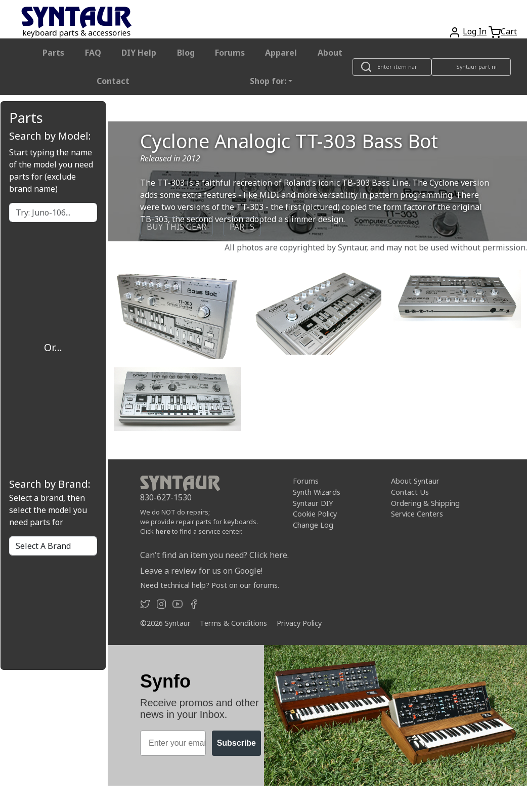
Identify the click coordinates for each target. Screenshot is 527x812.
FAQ (93, 53)
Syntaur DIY (313, 503)
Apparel (281, 53)
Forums (230, 53)
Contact (113, 81)
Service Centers (417, 514)
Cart (509, 31)
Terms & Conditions (233, 623)
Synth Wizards (317, 492)
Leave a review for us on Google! (201, 571)
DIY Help (139, 53)
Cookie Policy (315, 514)
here (163, 531)
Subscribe (236, 743)
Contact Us (410, 492)
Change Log (313, 525)
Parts (53, 53)
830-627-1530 (166, 497)
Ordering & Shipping (425, 503)
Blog (186, 53)
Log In (475, 31)
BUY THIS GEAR (177, 227)
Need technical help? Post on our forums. (210, 585)
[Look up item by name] (392, 67)
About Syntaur (415, 481)
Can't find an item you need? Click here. (214, 555)
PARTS (242, 227)
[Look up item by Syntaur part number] (471, 67)
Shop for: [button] (268, 81)
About (330, 53)
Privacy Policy (299, 623)
